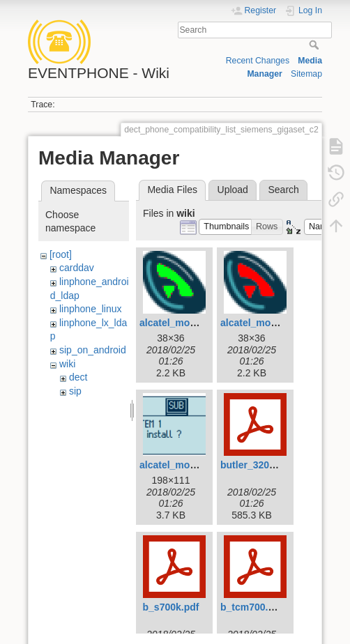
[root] (61, 254)
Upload (233, 190)
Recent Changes (258, 61)
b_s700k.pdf (171, 607)
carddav (77, 268)
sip (75, 391)
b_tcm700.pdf (252, 607)
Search (315, 45)
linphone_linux (91, 309)
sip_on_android (93, 350)
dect (78, 377)
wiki (67, 364)
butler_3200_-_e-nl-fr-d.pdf (282, 465)
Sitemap (306, 74)
